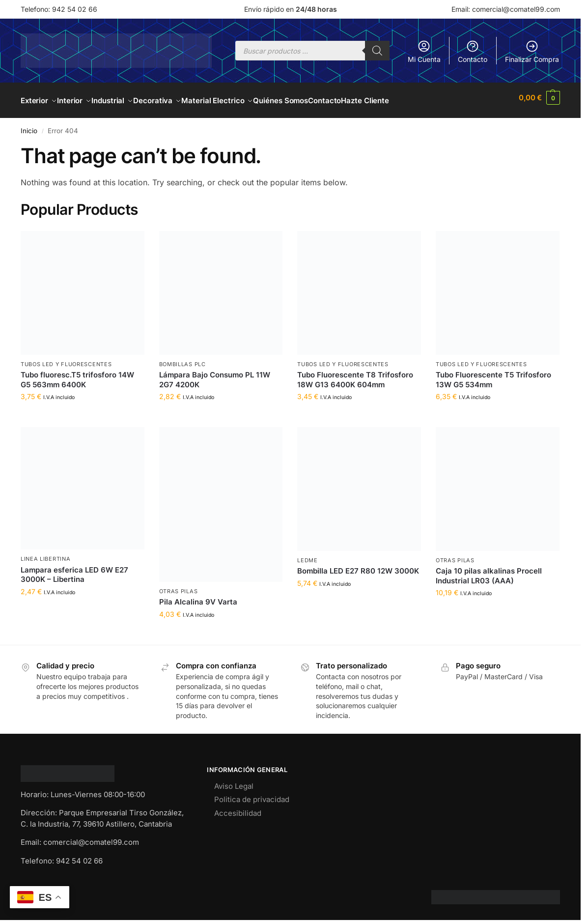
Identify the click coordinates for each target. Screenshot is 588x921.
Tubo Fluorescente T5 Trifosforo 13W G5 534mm (493, 374)
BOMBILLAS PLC (182, 359)
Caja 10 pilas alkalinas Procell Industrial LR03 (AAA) (489, 570)
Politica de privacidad (252, 794)
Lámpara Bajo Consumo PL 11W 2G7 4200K (215, 374)
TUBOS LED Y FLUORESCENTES (66, 359)
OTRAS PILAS (179, 586)
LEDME (308, 555)
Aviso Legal (234, 780)
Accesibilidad (238, 807)
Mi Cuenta (424, 51)
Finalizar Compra (532, 51)
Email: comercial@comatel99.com (506, 9)
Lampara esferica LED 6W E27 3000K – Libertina (74, 569)
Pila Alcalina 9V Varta (198, 596)
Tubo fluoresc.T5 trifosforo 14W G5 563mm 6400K (77, 374)
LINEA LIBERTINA (46, 553)
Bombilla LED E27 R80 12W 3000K (358, 565)
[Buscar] (377, 51)
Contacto (473, 51)
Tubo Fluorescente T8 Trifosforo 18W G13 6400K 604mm (355, 374)
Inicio (29, 125)
